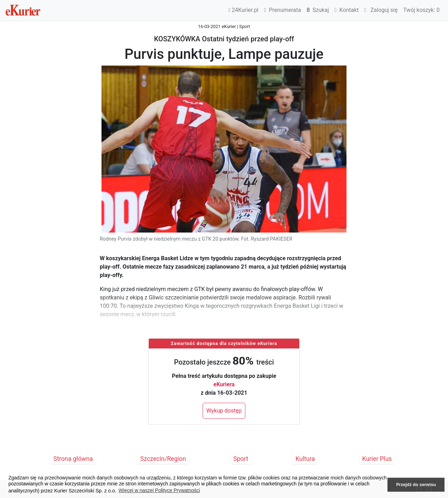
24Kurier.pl (244, 10)
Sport (241, 459)
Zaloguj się (381, 10)
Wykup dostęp (224, 411)
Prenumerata (282, 10)
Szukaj (318, 10)
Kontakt (347, 10)
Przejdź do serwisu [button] (416, 485)
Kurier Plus (377, 459)
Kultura (305, 459)
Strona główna (73, 459)
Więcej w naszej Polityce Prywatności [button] (159, 490)
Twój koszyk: (421, 10)
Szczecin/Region (163, 459)
